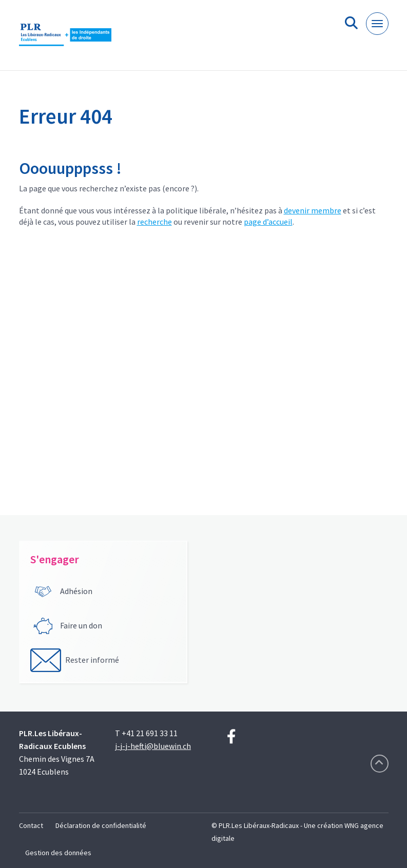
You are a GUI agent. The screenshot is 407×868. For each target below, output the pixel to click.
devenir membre (313, 210)
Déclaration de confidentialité (101, 825)
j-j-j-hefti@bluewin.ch (153, 746)
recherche (154, 222)
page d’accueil (268, 222)
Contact (31, 825)
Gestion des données (58, 853)
